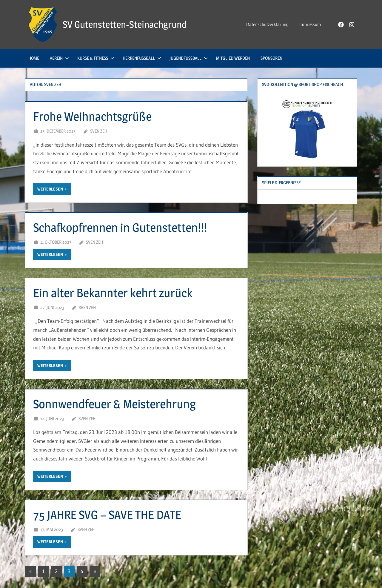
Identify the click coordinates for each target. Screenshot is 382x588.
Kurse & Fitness (96, 58)
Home (34, 58)
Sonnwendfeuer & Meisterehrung (114, 404)
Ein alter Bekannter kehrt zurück (113, 293)
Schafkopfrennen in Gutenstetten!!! (120, 227)
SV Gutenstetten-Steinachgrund (125, 24)
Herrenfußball (142, 58)
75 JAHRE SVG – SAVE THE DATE (107, 515)
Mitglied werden (233, 58)
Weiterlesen (50, 189)
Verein (59, 58)
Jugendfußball (189, 58)
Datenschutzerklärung (267, 24)
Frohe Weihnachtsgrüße (92, 116)
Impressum (310, 24)
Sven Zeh (99, 131)
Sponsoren (271, 58)
